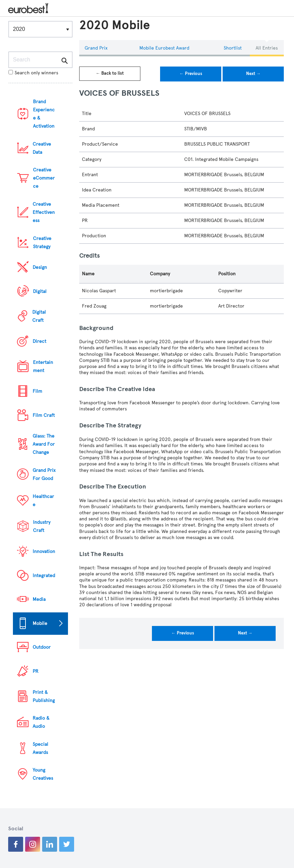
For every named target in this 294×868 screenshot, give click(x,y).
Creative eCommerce (44, 178)
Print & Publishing (44, 696)
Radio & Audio (41, 722)
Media (39, 599)
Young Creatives (43, 774)
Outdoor (42, 647)
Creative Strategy (42, 243)
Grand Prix (96, 48)
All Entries (267, 48)
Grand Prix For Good (44, 474)
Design (40, 267)
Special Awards (40, 748)
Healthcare (43, 501)
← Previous (191, 74)
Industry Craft (42, 526)
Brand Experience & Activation (44, 114)
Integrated (44, 576)
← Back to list (110, 73)
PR (36, 671)
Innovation (44, 551)
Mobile (40, 623)
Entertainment (43, 366)
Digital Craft (39, 316)
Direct (39, 341)
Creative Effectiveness (44, 212)
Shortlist (233, 48)
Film (37, 391)
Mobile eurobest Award (164, 48)
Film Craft (44, 415)
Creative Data (42, 148)
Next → (253, 74)
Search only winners (33, 73)
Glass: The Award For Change (44, 444)
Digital (40, 291)
